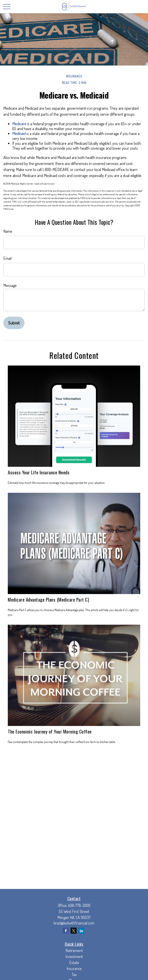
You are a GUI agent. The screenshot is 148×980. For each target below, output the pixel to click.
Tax (74, 974)
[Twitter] (74, 931)
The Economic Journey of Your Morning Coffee (50, 731)
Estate (74, 962)
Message (10, 285)
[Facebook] (66, 931)
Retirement (74, 950)
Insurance (74, 968)
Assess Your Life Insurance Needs (39, 472)
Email (7, 258)
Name (8, 231)
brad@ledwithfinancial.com (74, 923)
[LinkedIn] (81, 931)
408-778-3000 (79, 905)
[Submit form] (14, 323)
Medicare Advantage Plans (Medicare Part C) (48, 599)
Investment (74, 956)
